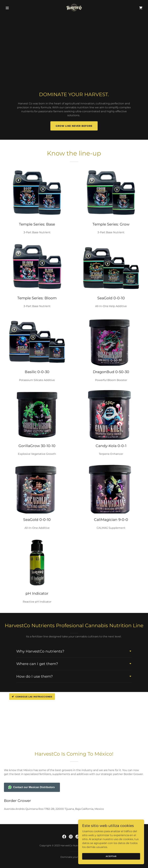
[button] (14, 8)
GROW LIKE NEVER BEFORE (74, 126)
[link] (74, 8)
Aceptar (111, 856)
